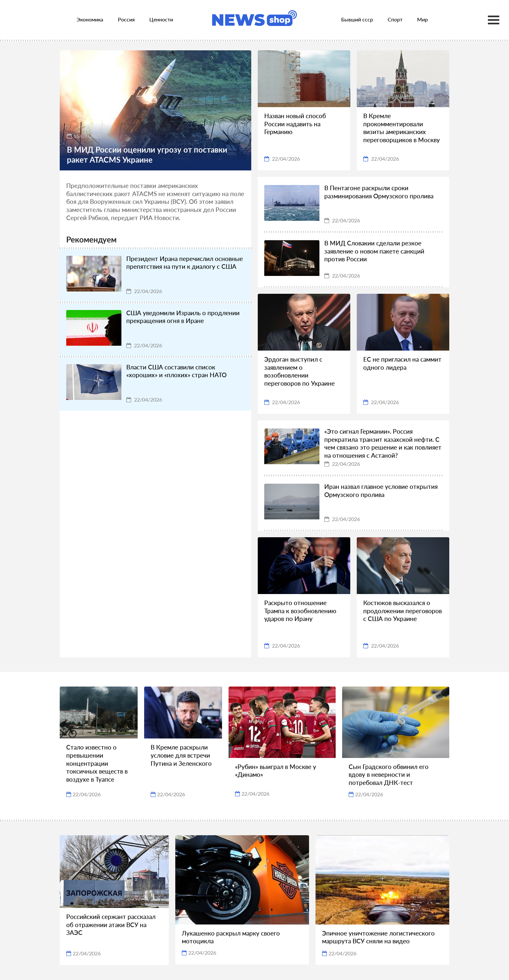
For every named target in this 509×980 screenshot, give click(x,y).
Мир (422, 19)
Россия (126, 19)
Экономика (90, 19)
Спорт (395, 19)
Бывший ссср (357, 19)
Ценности (161, 19)
